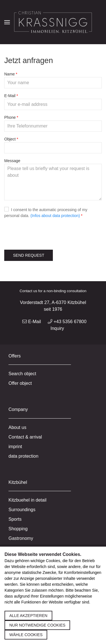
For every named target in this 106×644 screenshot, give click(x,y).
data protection (23, 456)
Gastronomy (21, 538)
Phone (10, 117)
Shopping (18, 529)
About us (17, 427)
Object (10, 139)
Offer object (20, 383)
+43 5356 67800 (67, 322)
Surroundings (22, 510)
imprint (15, 447)
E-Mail (10, 96)
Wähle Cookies (26, 635)
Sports (15, 519)
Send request (29, 255)
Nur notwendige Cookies (37, 625)
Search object (22, 374)
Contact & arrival (25, 437)
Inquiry (57, 328)
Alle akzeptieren (28, 616)
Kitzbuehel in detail (27, 500)
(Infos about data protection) (55, 216)
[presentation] (47, 234)
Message (12, 161)
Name (9, 74)
